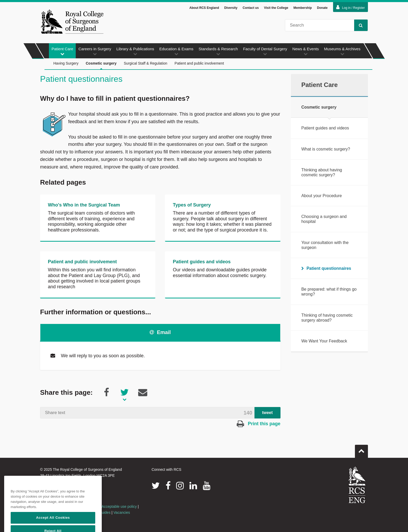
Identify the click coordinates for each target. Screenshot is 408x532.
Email (160, 332)
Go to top (361, 449)
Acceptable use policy (119, 506)
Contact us (251, 8)
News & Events (305, 51)
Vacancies (122, 512)
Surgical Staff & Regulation (146, 63)
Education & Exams (176, 51)
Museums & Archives (342, 51)
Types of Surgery (192, 205)
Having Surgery (66, 63)
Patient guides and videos (202, 262)
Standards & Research (218, 51)
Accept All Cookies (53, 526)
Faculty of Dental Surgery (265, 51)
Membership (303, 8)
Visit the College (276, 8)
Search (358, 25)
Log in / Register (350, 7)
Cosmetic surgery (101, 65)
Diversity (231, 8)
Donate (322, 8)
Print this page (259, 424)
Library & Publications (135, 51)
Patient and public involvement (199, 63)
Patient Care (62, 51)
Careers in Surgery (95, 51)
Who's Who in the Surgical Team (84, 205)
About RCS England (204, 8)
